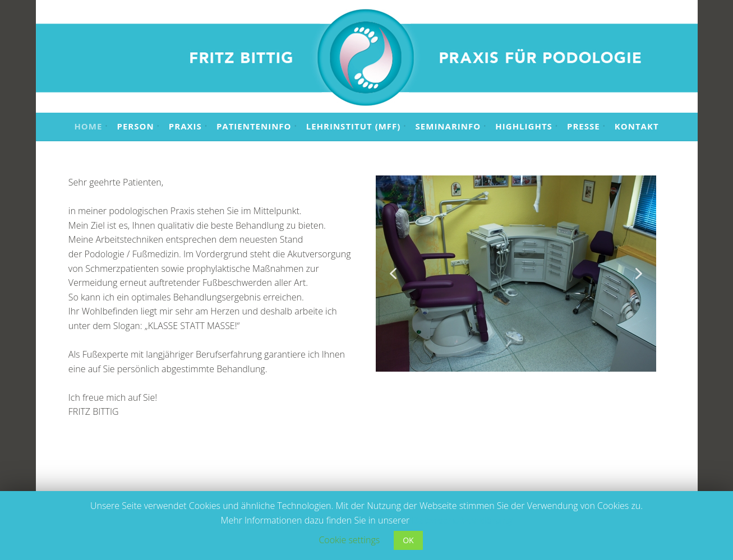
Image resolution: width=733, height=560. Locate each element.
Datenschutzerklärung (462, 520)
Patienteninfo (254, 126)
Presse (584, 126)
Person (136, 126)
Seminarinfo (448, 126)
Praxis (185, 126)
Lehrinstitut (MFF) (354, 126)
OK (408, 540)
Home (88, 126)
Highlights (524, 126)
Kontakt (637, 126)
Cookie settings (349, 540)
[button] (393, 274)
